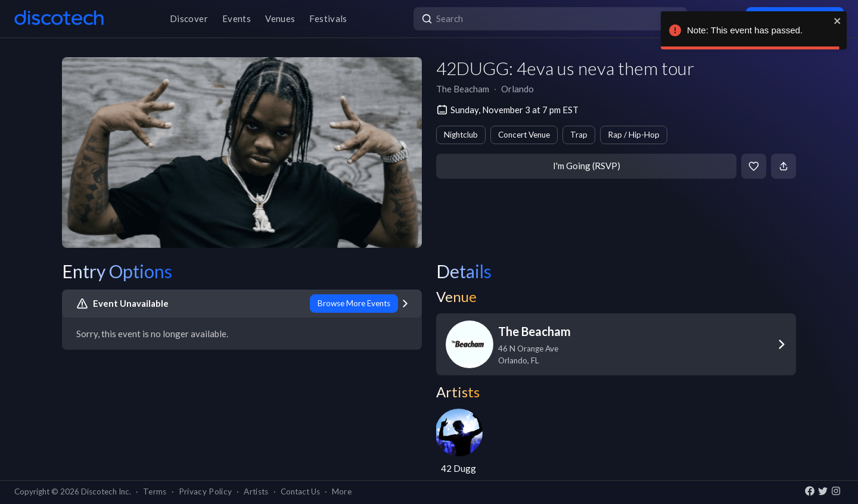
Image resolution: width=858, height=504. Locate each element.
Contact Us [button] (300, 491)
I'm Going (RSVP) (587, 166)
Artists (256, 491)
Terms (155, 491)
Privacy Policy (206, 491)
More (342, 491)
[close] (838, 21)
